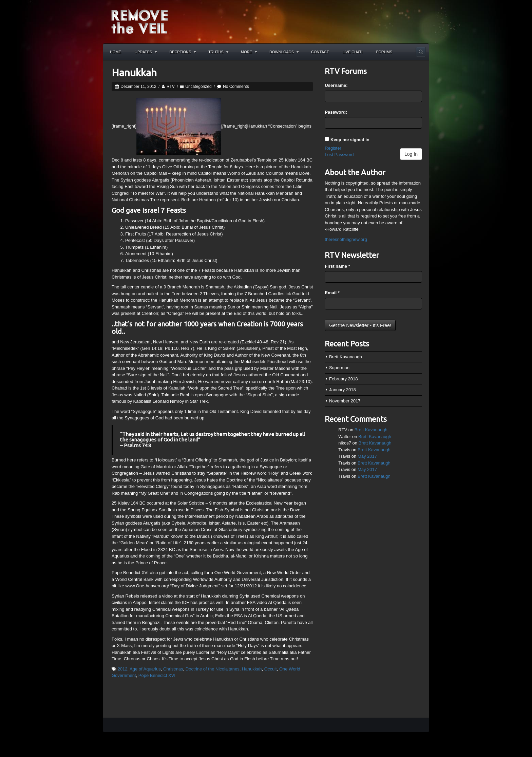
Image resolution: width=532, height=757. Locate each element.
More (249, 52)
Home (116, 52)
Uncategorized (198, 87)
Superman (339, 368)
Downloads (284, 52)
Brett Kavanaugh (346, 357)
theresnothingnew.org (346, 239)
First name (337, 266)
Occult (271, 669)
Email (332, 293)
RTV (171, 87)
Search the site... (421, 52)
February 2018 (344, 379)
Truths (218, 52)
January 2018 (343, 390)
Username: (336, 85)
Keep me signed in (350, 140)
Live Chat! (352, 52)
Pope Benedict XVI (157, 675)
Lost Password (339, 155)
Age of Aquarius (145, 669)
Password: (336, 112)
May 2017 (367, 456)
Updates (146, 52)
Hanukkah (134, 73)
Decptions (183, 52)
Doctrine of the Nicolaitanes (213, 669)
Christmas (173, 669)
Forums (384, 52)
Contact (320, 52)
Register (333, 148)
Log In (411, 154)
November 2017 (345, 401)
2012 (123, 669)
